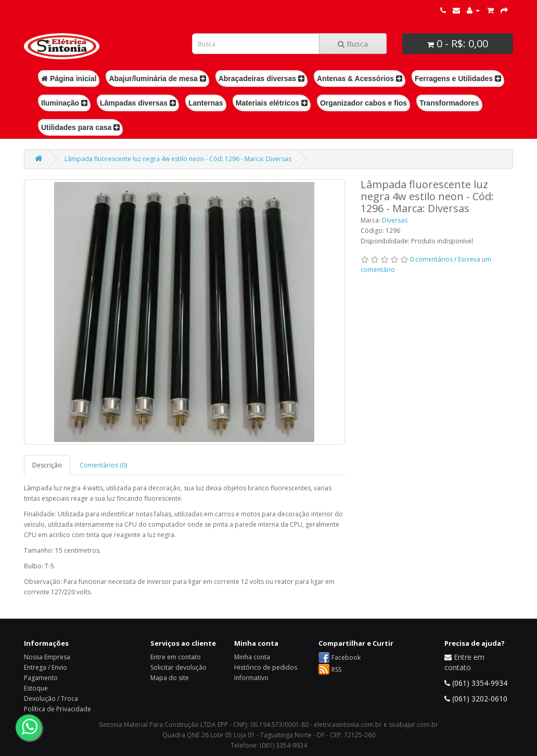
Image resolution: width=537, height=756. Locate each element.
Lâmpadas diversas (138, 103)
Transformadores (449, 103)
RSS (336, 669)
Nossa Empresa (47, 657)
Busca (353, 44)
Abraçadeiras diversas (261, 79)
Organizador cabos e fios (363, 103)
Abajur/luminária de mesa (157, 79)
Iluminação (64, 103)
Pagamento (41, 678)
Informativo (251, 678)
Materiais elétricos (272, 103)
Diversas (395, 220)
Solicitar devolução (178, 667)
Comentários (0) (103, 465)
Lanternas (206, 103)
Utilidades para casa (80, 127)
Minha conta (252, 657)
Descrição (47, 465)
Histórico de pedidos (266, 667)
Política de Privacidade (57, 709)
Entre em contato (176, 657)
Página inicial (69, 79)
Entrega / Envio (46, 667)
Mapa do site (170, 678)
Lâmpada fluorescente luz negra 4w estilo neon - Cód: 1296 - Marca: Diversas (178, 159)
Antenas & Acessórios (360, 79)
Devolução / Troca (51, 699)
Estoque (36, 688)
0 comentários (431, 259)
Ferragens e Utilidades (458, 79)
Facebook (346, 657)
